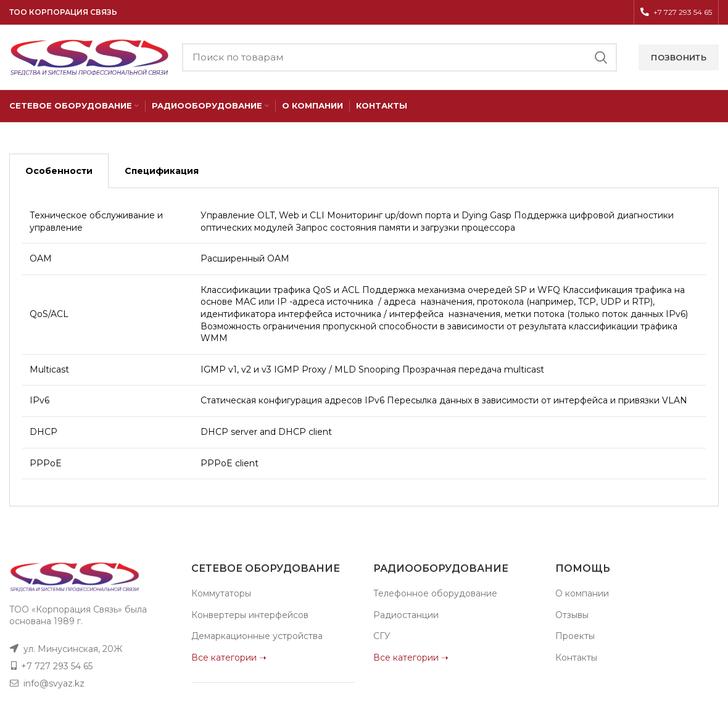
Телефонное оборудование (435, 593)
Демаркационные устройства (257, 636)
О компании (582, 593)
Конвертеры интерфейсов (250, 615)
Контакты (576, 658)
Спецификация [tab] (162, 171)
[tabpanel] (364, 347)
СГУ (382, 636)
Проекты (575, 636)
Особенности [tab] (59, 171)
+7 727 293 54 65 (57, 666)
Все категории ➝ (229, 658)
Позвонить (679, 57)
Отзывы (572, 615)
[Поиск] (399, 57)
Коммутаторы (221, 593)
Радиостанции (406, 615)
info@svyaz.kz (54, 683)
